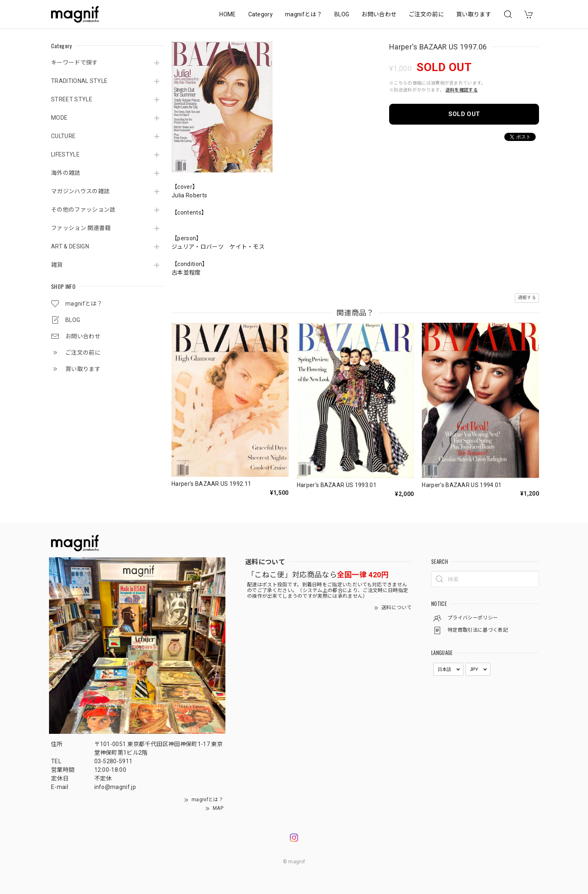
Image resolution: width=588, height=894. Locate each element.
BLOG (342, 14)
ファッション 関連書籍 (81, 228)
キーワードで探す (75, 63)
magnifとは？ (304, 14)
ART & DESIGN (70, 246)
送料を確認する (462, 90)
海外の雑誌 (66, 173)
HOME (227, 14)
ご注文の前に (426, 14)
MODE (59, 118)
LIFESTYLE (65, 154)
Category (261, 14)
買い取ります (474, 14)
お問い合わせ (379, 14)
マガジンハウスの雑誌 (80, 191)
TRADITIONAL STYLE (79, 81)
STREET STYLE (72, 99)
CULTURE (63, 136)
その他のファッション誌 (83, 210)
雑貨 (57, 265)
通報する (527, 298)
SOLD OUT (464, 114)
